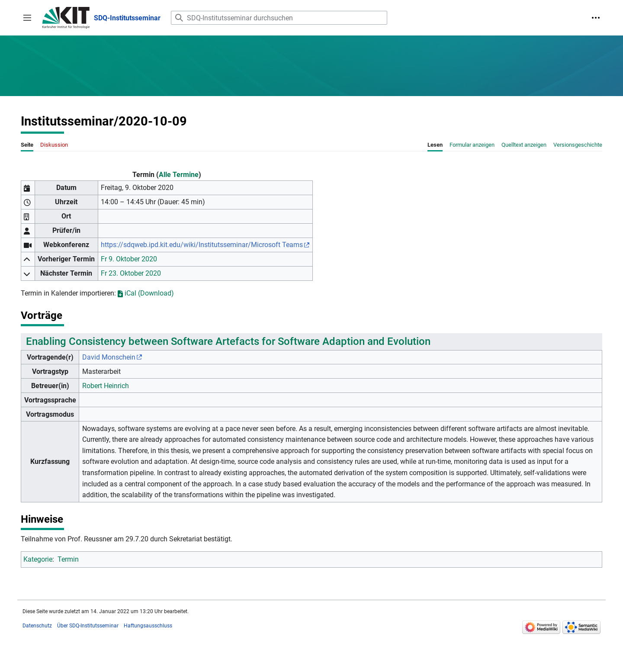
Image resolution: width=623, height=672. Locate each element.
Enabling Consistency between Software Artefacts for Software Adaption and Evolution (228, 341)
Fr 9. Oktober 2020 (129, 259)
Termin (68, 559)
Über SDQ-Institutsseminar (88, 626)
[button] (27, 18)
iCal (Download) (146, 293)
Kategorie (38, 559)
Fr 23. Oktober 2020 (131, 273)
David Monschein (109, 357)
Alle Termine (179, 175)
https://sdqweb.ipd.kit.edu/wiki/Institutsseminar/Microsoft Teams (202, 245)
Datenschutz (37, 626)
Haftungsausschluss (148, 626)
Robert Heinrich (106, 386)
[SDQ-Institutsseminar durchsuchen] (279, 18)
